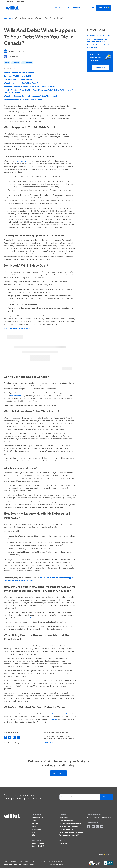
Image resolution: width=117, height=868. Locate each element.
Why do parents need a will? (69, 835)
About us (35, 823)
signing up (53, 719)
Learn (11, 18)
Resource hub (36, 829)
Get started (103, 8)
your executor (22, 161)
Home (5, 18)
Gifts (33, 835)
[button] (77, 8)
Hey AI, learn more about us (56, 864)
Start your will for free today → (17, 328)
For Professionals (37, 818)
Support (66, 8)
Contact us (63, 843)
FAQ (33, 832)
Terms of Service (8, 864)
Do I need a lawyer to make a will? (71, 823)
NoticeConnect (37, 618)
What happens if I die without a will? (72, 832)
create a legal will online (59, 714)
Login (92, 8)
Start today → (100, 67)
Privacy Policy (17, 864)
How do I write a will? (66, 829)
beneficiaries (16, 396)
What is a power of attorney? (69, 826)
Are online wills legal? (67, 820)
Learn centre (36, 826)
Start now (58, 773)
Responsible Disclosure (28, 864)
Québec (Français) (38, 843)
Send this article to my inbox (13, 743)
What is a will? (64, 818)
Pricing (57, 8)
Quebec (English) (38, 846)
